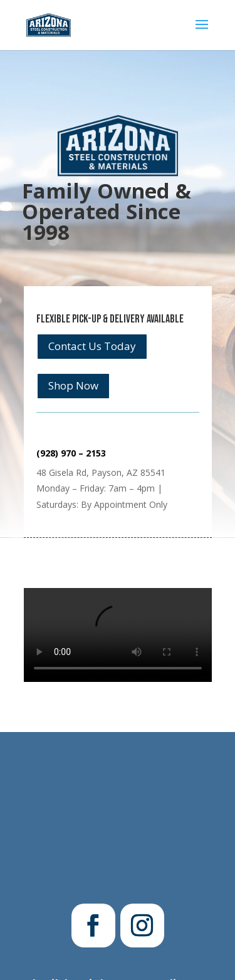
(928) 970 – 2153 (71, 453)
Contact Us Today (92, 346)
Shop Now (73, 385)
